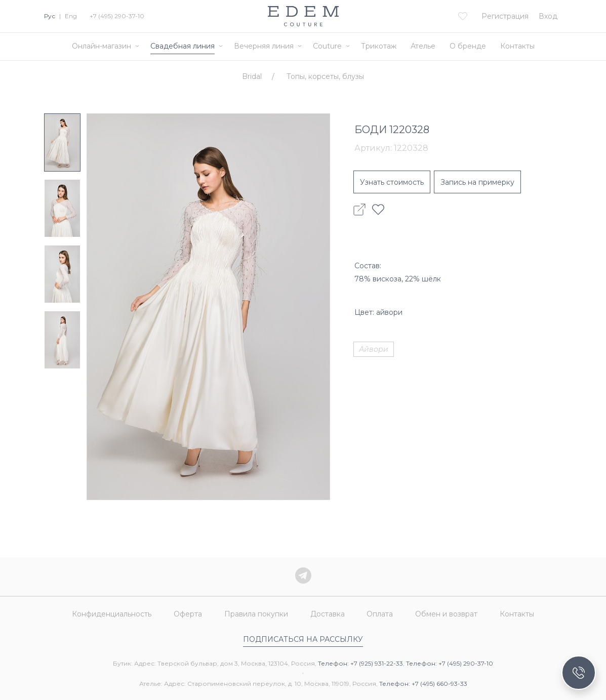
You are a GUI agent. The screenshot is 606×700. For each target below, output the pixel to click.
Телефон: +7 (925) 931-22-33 (360, 663)
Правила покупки (256, 614)
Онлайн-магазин (102, 46)
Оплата (380, 614)
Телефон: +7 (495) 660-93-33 (423, 684)
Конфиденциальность (112, 614)
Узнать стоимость (392, 182)
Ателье (423, 46)
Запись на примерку (477, 182)
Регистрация (505, 16)
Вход (548, 16)
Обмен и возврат (447, 614)
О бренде (468, 46)
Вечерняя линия (264, 46)
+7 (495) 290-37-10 (117, 16)
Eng (71, 16)
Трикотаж (379, 46)
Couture (327, 46)
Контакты (517, 46)
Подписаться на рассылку (303, 639)
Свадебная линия (183, 46)
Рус (50, 16)
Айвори (374, 349)
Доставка (328, 614)
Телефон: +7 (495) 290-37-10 (450, 663)
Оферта (188, 614)
